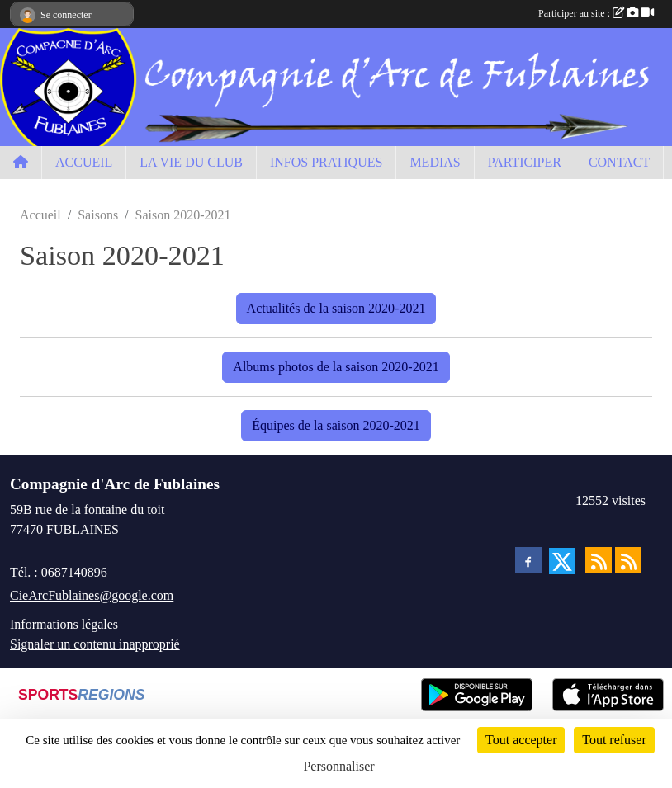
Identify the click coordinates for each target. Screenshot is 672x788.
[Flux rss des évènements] (628, 560)
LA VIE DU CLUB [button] (191, 162)
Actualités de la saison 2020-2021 (336, 308)
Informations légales (64, 624)
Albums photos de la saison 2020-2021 (336, 367)
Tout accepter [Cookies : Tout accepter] (521, 740)
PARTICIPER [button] (525, 162)
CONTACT (619, 162)
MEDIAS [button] (435, 162)
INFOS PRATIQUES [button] (326, 162)
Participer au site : (596, 13)
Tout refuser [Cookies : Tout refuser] (614, 740)
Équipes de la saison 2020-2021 (336, 425)
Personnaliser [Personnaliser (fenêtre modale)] (338, 766)
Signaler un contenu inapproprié (95, 644)
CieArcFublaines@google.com (92, 595)
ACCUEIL (84, 162)
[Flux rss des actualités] (599, 560)
